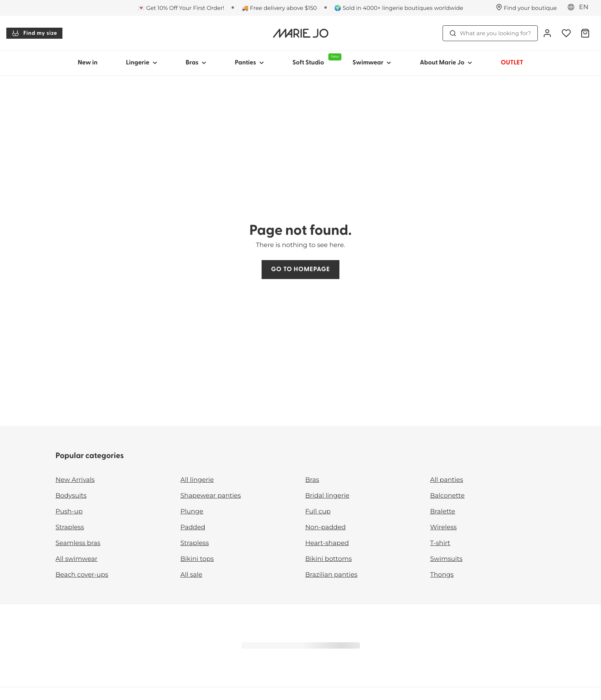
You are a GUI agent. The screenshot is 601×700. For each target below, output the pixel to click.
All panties (447, 480)
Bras (312, 480)
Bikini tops (197, 559)
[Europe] (580, 8)
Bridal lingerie (328, 496)
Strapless (70, 527)
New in (88, 63)
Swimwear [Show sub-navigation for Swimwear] (372, 63)
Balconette (447, 496)
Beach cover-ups (82, 575)
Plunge (192, 512)
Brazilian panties (332, 575)
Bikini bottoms (329, 559)
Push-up (69, 512)
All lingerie (197, 480)
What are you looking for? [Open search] (490, 33)
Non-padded (326, 527)
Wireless (444, 527)
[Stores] (527, 8)
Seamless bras (78, 543)
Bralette (443, 512)
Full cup (318, 512)
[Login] (547, 33)
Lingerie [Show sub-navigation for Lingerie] (142, 63)
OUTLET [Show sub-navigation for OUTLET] (512, 63)
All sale (192, 575)
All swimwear (77, 559)
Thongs (442, 575)
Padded (193, 527)
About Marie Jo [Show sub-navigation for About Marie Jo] (446, 63)
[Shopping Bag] (585, 33)
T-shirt (440, 543)
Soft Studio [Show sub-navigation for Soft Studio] (315, 60)
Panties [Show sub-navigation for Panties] (249, 63)
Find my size (34, 33)
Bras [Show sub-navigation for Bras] (196, 63)
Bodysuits (71, 496)
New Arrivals (75, 480)
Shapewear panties (211, 496)
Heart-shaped (327, 543)
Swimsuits (447, 559)
